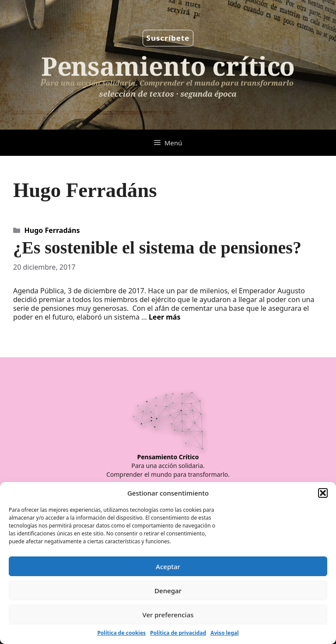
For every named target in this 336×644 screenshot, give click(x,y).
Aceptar (168, 567)
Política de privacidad (178, 633)
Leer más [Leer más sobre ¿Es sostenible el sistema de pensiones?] (165, 317)
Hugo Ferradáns (52, 230)
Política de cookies (121, 633)
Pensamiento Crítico (168, 457)
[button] (323, 493)
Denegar (168, 591)
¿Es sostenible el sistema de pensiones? (157, 248)
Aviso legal (224, 633)
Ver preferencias (168, 615)
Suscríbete (168, 38)
